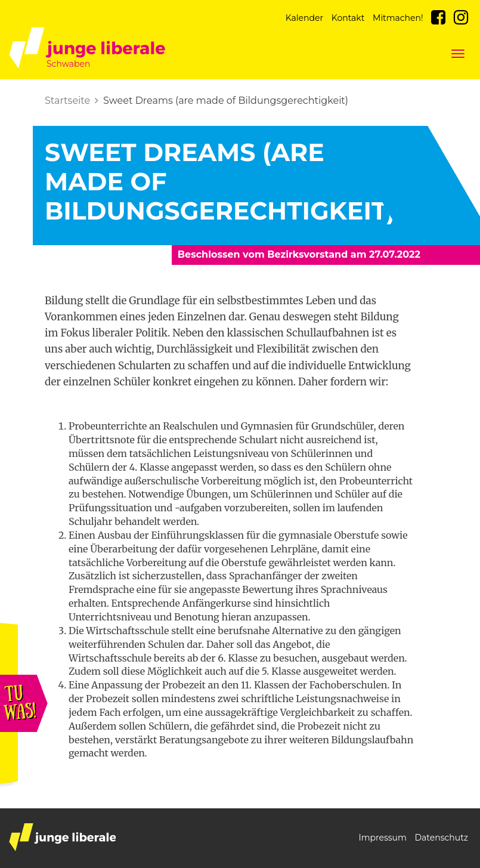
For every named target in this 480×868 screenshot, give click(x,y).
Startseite (67, 101)
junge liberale (62, 837)
